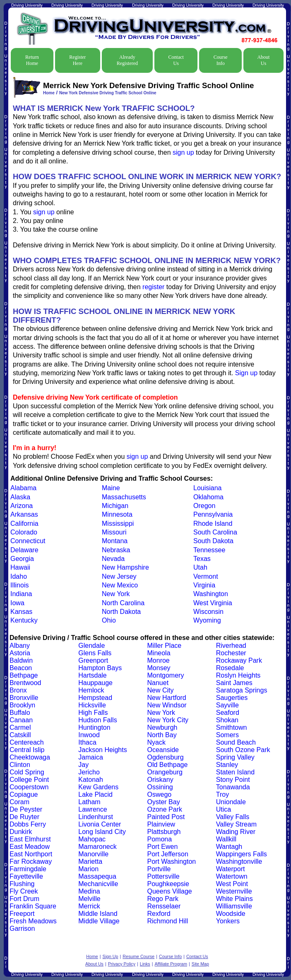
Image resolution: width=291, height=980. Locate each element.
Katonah (91, 780)
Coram (19, 802)
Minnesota (117, 514)
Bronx (18, 690)
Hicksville (92, 705)
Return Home (32, 60)
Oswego (160, 794)
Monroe (159, 660)
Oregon (204, 506)
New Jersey (119, 576)
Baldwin (21, 660)
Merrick (89, 906)
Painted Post (166, 817)
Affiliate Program (171, 964)
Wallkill (226, 839)
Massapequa (97, 876)
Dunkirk (21, 832)
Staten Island (235, 772)
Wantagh (229, 847)
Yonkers (228, 921)
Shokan (227, 720)
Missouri (114, 532)
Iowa (17, 603)
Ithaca (87, 742)
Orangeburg (165, 772)
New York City (168, 720)
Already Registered (127, 60)
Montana (115, 541)
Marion (88, 869)
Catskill (20, 735)
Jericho (89, 772)
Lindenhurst (96, 817)
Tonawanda (233, 787)
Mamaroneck (97, 847)
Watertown (232, 876)
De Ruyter (24, 817)
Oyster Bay (164, 802)
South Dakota (213, 541)
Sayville (227, 705)
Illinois (19, 585)
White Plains (234, 899)
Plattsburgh (164, 832)
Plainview (161, 824)
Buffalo (20, 713)
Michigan (115, 506)
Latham (89, 802)
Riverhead (231, 646)
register (153, 287)
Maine (111, 488)
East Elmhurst (30, 839)
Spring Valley (235, 757)
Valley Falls (233, 817)
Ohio (109, 620)
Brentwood (25, 683)
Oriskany (160, 780)
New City (161, 690)
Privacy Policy (122, 964)
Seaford (228, 713)
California (24, 524)
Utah (200, 567)
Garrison (22, 928)
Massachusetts (124, 497)
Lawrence (93, 809)
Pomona (160, 839)
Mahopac (92, 839)
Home (49, 93)
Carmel (20, 727)
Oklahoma (208, 497)
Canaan (21, 720)
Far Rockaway (31, 861)
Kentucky (24, 620)
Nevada (113, 559)
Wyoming (207, 620)
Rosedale (230, 668)
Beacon (21, 668)
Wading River (236, 832)
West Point (232, 884)
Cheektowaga (30, 757)
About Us (263, 60)
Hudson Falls (97, 720)
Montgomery (166, 675)
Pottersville (164, 876)
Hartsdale (92, 675)
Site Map (200, 964)
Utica (224, 809)
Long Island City (102, 832)
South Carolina (215, 532)
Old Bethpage (168, 765)
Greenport (93, 660)
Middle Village (99, 921)
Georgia (22, 559)
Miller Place (165, 646)
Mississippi (118, 524)
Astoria (20, 653)
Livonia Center (100, 824)
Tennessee (209, 550)
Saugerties (232, 698)
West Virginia (213, 603)
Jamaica (91, 757)
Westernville (234, 891)
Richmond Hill (168, 921)
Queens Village (170, 891)
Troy (222, 794)
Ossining (160, 787)
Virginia (204, 585)
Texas (202, 559)
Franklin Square (33, 906)
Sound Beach (236, 742)
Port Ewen (163, 847)
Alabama (23, 488)
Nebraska (116, 550)
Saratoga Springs (242, 690)
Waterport (231, 869)
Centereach (27, 742)
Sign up (246, 373)
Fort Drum (24, 899)
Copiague (24, 794)
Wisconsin (208, 612)
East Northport (31, 854)
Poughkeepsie (168, 884)
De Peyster (26, 809)
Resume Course (138, 956)
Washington (211, 594)
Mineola (159, 653)
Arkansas (24, 514)
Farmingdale (28, 869)
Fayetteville (26, 876)
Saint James (234, 683)
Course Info (221, 60)
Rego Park (163, 899)
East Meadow (30, 847)
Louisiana (208, 488)
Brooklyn (22, 705)
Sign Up (111, 956)
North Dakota (121, 612)
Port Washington (172, 861)
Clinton (20, 765)
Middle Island (98, 914)
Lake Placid (95, 794)
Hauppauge (95, 683)
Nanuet (158, 683)
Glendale (91, 646)
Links (145, 964)
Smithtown (232, 727)
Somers (227, 735)
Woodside (231, 914)
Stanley (227, 765)
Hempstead (95, 698)
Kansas (21, 612)
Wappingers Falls (242, 854)
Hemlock (91, 690)
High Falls (93, 713)
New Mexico (120, 585)
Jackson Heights (102, 750)
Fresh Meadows (33, 921)
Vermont (206, 576)
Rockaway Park (239, 660)
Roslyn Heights (238, 675)
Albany (20, 646)
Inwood (89, 735)
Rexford (159, 914)
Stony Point (233, 780)
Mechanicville (98, 884)
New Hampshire (125, 567)
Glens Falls (95, 653)
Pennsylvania (213, 514)
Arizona (22, 506)
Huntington (94, 727)
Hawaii (20, 567)
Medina (89, 891)
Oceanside (163, 750)
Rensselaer (164, 906)
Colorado (24, 532)
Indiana (21, 594)
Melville (89, 899)
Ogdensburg (166, 757)
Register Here (77, 60)
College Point (29, 780)
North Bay (162, 735)
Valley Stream (236, 824)
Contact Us (176, 60)
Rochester (231, 653)
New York (116, 594)
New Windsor (167, 705)
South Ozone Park (243, 750)
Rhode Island (213, 524)
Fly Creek (24, 891)
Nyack (156, 742)
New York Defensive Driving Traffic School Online (108, 93)
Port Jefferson (168, 854)
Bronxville (24, 698)
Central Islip (27, 750)
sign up (183, 152)
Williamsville (234, 906)
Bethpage (24, 675)
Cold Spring (27, 772)
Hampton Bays (100, 668)
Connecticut (28, 541)
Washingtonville (239, 861)
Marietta (90, 861)
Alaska (20, 497)
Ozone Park (165, 809)
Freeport (22, 914)
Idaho (19, 576)
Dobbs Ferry (28, 824)
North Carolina (123, 603)
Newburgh (162, 727)
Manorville (93, 854)
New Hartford (167, 698)
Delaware (24, 550)
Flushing (22, 884)
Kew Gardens (98, 787)
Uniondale (231, 802)
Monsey (159, 668)
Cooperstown (29, 787)
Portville (159, 869)
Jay (83, 765)
